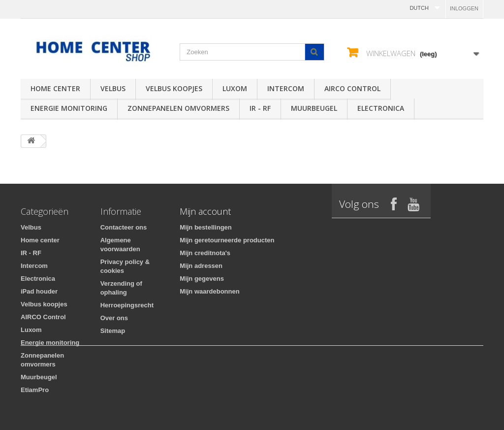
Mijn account (205, 211)
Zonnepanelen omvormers (178, 108)
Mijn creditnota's (205, 253)
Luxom (235, 88)
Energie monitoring (69, 108)
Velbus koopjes (174, 88)
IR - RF (260, 108)
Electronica (381, 108)
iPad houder (39, 291)
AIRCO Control (352, 88)
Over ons (114, 318)
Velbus (113, 88)
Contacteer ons (124, 227)
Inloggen (464, 8)
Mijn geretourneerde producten (227, 240)
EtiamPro (35, 390)
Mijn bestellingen (205, 227)
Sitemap (113, 331)
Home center (55, 88)
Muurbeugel (314, 108)
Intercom (286, 88)
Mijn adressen (201, 266)
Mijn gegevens (202, 279)
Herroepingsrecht (127, 305)
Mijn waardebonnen (209, 291)
